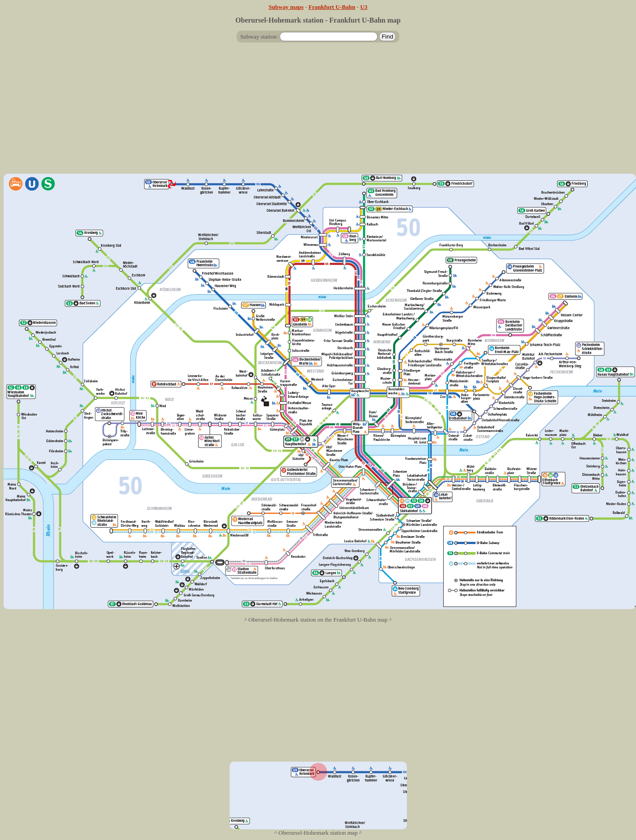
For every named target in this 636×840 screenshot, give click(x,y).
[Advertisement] (318, 112)
